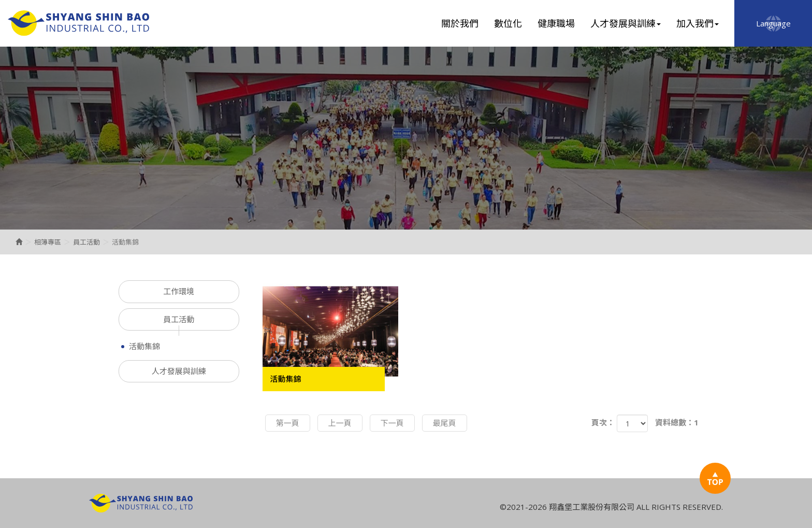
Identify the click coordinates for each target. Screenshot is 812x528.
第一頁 (288, 423)
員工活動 (86, 242)
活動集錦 (144, 346)
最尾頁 (445, 423)
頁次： (603, 422)
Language (773, 23)
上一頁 (340, 423)
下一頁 (392, 423)
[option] (406, 138)
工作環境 (179, 291)
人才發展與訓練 (179, 371)
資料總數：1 (677, 422)
